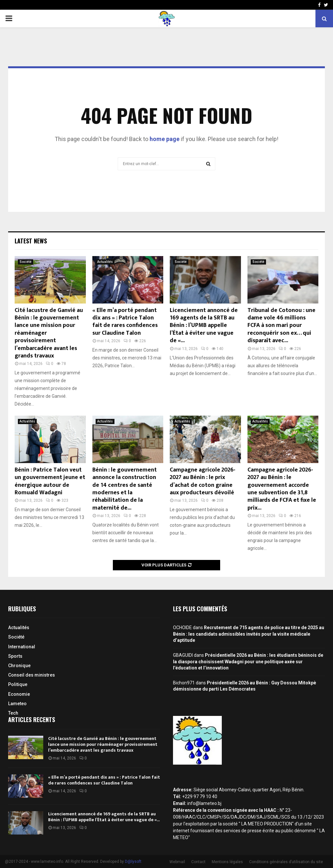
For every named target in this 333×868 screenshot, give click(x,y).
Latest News (31, 241)
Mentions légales (227, 862)
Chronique (19, 666)
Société (26, 262)
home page (165, 139)
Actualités (105, 262)
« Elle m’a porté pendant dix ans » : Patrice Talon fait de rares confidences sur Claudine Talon (125, 322)
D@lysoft (133, 862)
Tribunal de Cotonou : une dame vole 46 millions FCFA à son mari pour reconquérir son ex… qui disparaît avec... (281, 326)
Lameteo (17, 704)
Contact (198, 862)
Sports (15, 656)
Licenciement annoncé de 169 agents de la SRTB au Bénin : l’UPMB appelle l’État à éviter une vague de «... (204, 326)
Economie (19, 694)
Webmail (177, 862)
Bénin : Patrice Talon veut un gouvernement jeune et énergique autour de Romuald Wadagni (50, 481)
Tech (13, 713)
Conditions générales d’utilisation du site (286, 862)
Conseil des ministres (32, 675)
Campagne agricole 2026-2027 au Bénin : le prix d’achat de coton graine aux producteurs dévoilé (203, 481)
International (22, 647)
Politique (18, 684)
